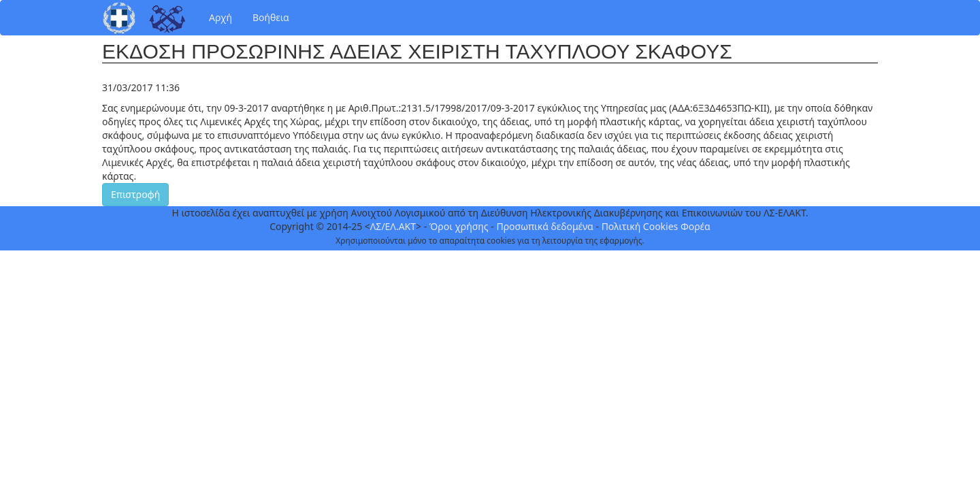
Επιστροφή (135, 194)
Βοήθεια (271, 17)
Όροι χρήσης (459, 226)
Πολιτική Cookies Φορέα (656, 226)
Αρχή (220, 17)
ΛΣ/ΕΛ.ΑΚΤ (393, 226)
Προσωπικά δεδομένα (544, 226)
